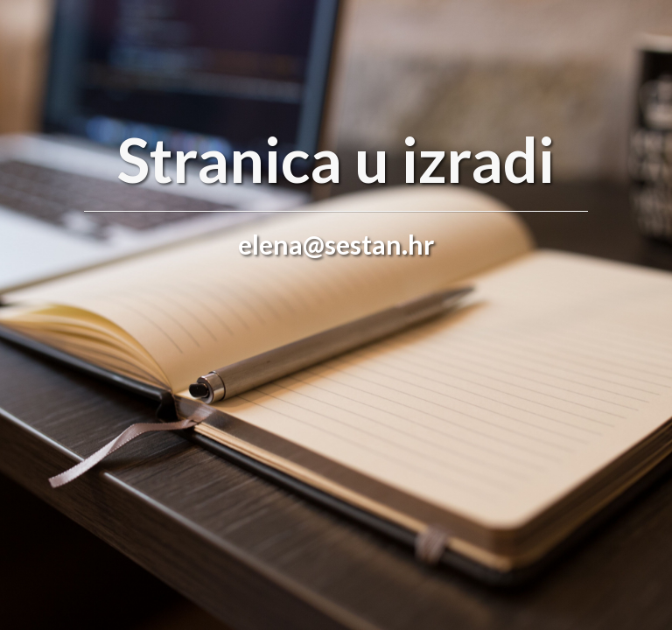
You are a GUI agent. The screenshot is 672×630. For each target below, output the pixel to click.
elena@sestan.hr (336, 244)
